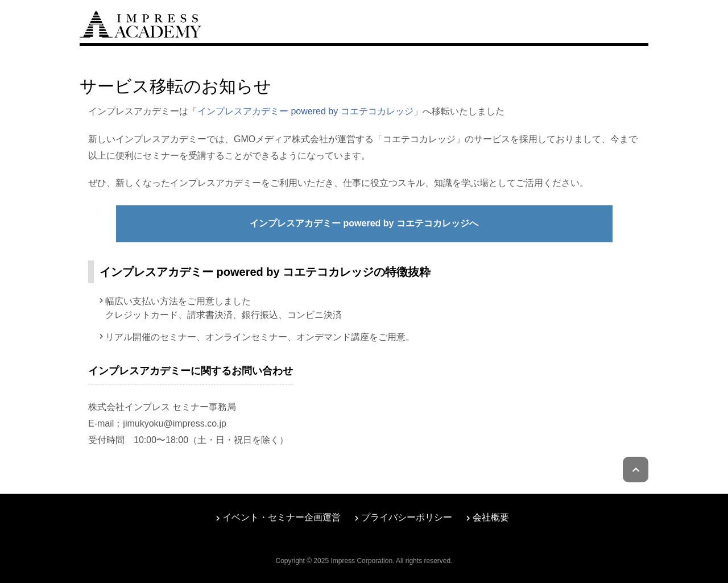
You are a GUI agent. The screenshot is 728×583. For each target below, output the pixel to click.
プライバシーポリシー (407, 517)
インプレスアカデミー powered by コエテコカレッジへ (364, 223)
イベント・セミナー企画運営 (282, 517)
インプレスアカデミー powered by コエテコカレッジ (305, 111)
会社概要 (491, 517)
